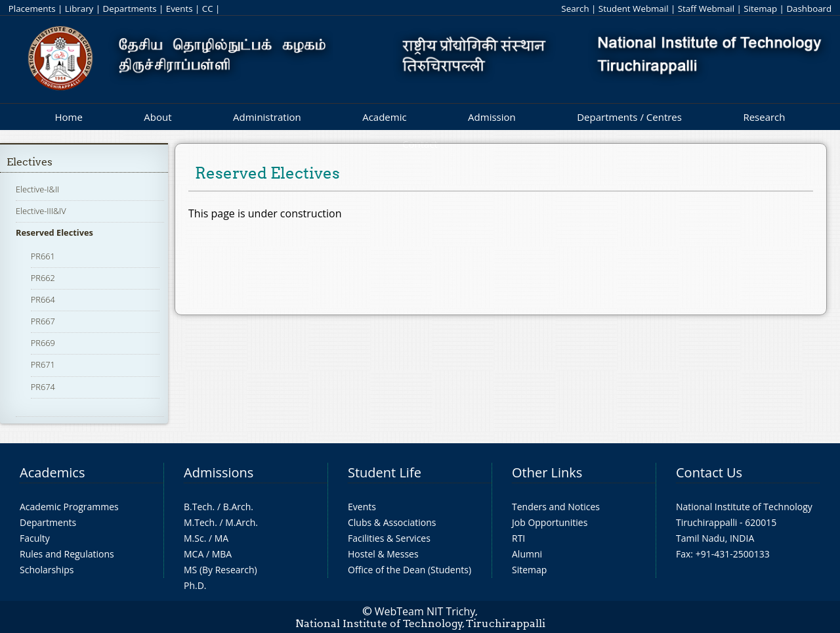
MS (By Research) (220, 570)
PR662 (43, 278)
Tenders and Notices (556, 507)
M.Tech (199, 522)
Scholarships (47, 570)
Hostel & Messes (383, 554)
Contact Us (709, 472)
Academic (384, 117)
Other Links (547, 472)
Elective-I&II (37, 189)
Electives (30, 162)
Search (575, 9)
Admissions (219, 472)
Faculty (35, 538)
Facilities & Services (389, 538)
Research (764, 117)
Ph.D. (195, 585)
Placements (32, 9)
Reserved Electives (54, 232)
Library (79, 9)
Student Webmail (634, 9)
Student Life (385, 472)
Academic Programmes (69, 507)
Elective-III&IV (41, 211)
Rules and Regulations (67, 554)
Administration (267, 117)
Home (68, 117)
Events (179, 9)
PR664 (43, 299)
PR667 (43, 321)
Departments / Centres (629, 117)
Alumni (527, 554)
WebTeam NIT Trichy (425, 611)
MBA (222, 554)
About (157, 117)
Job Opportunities (550, 522)
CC (208, 9)
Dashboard (809, 9)
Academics (52, 472)
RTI (518, 538)
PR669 (43, 343)
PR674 (43, 387)
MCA (194, 554)
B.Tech (198, 507)
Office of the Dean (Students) (409, 570)
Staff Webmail (706, 9)
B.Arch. (238, 507)
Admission (492, 117)
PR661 (43, 256)
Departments (130, 9)
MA (221, 538)
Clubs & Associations (392, 522)
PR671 (43, 364)
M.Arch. (241, 522)
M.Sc (194, 538)
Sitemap (760, 9)
